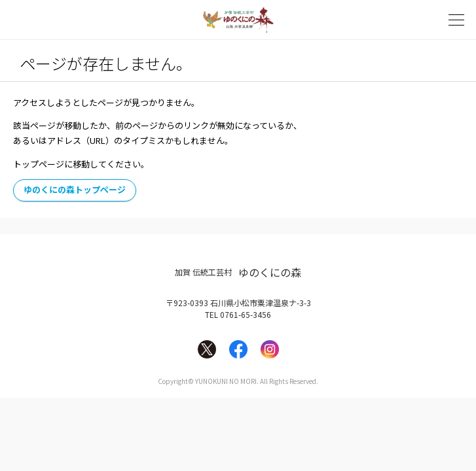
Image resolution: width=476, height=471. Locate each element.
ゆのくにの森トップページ (75, 189)
